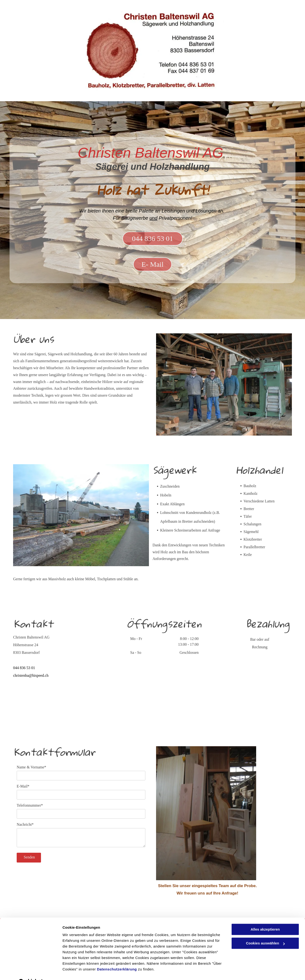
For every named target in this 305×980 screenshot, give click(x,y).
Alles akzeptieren (265, 918)
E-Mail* (23, 786)
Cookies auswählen (79, 971)
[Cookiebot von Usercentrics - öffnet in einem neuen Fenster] (31, 971)
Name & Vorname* (31, 767)
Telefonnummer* (30, 805)
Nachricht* (25, 824)
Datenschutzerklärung (117, 957)
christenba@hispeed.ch (31, 675)
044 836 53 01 (24, 668)
